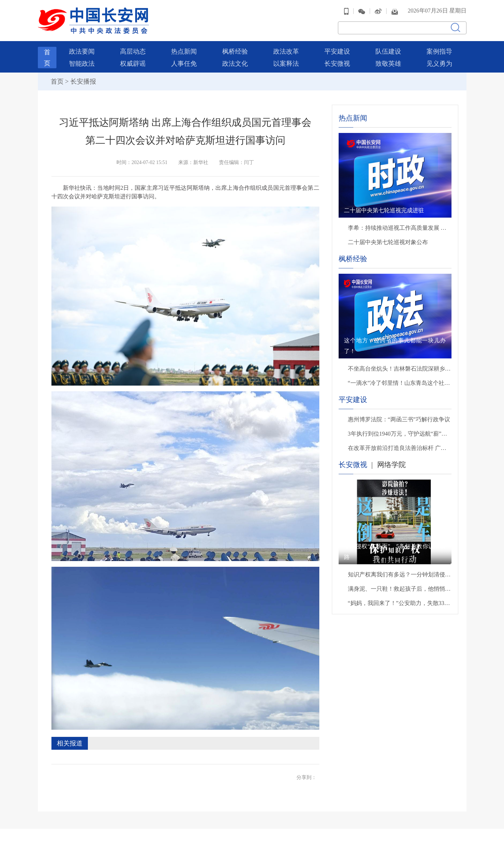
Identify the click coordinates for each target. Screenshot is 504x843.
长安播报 (83, 81)
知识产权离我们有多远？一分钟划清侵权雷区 (400, 574)
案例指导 (439, 51)
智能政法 (82, 64)
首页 (57, 81)
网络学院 (391, 465)
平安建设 (337, 51)
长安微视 (337, 64)
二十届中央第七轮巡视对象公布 (388, 242)
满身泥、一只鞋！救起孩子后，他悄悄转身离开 (400, 589)
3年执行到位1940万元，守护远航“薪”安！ (400, 434)
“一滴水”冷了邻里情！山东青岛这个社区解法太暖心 (400, 383)
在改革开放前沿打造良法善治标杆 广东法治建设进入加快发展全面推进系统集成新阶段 (400, 448)
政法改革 (286, 51)
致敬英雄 (388, 64)
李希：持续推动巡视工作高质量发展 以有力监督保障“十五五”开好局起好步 (400, 228)
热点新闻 (184, 51)
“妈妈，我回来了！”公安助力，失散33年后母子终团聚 (400, 603)
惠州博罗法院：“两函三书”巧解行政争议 (399, 419)
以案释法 (286, 64)
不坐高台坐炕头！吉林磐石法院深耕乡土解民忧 (400, 369)
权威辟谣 (133, 64)
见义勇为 (439, 64)
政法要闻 (82, 51)
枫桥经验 (235, 51)
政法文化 (235, 64)
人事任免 (184, 64)
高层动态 (133, 51)
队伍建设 (388, 51)
